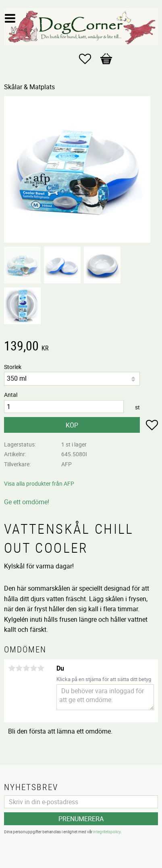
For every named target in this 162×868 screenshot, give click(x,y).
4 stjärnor (33, 668)
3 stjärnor (26, 668)
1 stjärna (12, 668)
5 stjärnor (41, 668)
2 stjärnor (19, 668)
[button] (89, 59)
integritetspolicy (107, 832)
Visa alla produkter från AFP (39, 483)
